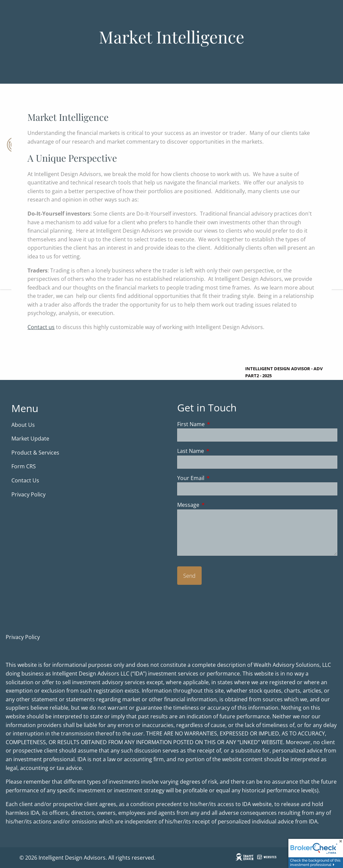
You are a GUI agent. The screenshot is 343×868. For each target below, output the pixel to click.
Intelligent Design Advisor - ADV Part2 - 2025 (284, 372)
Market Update (31, 439)
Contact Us (25, 480)
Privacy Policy (28, 494)
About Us (23, 425)
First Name (218, 424)
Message (215, 505)
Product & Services (35, 453)
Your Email (218, 478)
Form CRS (24, 467)
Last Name (218, 451)
